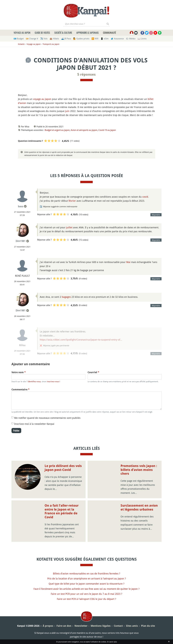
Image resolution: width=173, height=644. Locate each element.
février (72, 201)
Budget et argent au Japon (57, 130)
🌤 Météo (131, 39)
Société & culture (63, 33)
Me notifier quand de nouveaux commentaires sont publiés (47, 418)
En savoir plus (112, 642)
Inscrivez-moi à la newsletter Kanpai (34, 424)
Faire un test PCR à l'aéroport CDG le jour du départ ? (86, 599)
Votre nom (19, 372)
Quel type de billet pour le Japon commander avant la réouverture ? (86, 584)
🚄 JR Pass (66, 39)
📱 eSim (105, 39)
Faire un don (64, 626)
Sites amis (132, 626)
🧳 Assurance (117, 39)
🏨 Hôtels (54, 39)
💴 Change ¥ (32, 39)
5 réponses (86, 74)
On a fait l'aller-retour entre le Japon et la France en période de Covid (62, 511)
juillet (69, 227)
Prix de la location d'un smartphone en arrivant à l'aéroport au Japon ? (87, 578)
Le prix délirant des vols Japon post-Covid (63, 468)
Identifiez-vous (34, 381)
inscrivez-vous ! (53, 381)
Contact (118, 626)
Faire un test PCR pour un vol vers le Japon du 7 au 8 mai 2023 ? (86, 594)
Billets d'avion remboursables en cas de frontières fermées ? (87, 573)
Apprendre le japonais (88, 33)
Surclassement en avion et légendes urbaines (139, 507)
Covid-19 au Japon (107, 130)
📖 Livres (142, 39)
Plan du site (148, 626)
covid (145, 197)
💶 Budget (19, 39)
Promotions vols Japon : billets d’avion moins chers (139, 470)
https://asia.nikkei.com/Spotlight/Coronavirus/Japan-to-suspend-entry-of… (81, 340)
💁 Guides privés (81, 39)
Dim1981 (21, 241)
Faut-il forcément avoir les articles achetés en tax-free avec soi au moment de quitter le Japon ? (86, 589)
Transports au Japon (51, 44)
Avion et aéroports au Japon (84, 130)
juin (67, 111)
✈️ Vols (44, 39)
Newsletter (81, 626)
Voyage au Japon (22, 33)
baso (21, 206)
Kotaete (21, 44)
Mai (128, 262)
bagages (66, 297)
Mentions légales (101, 626)
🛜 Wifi (95, 39)
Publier (16, 431)
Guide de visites (42, 33)
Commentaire (20, 389)
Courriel (93, 372)
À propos (48, 626)
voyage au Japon (42, 99)
